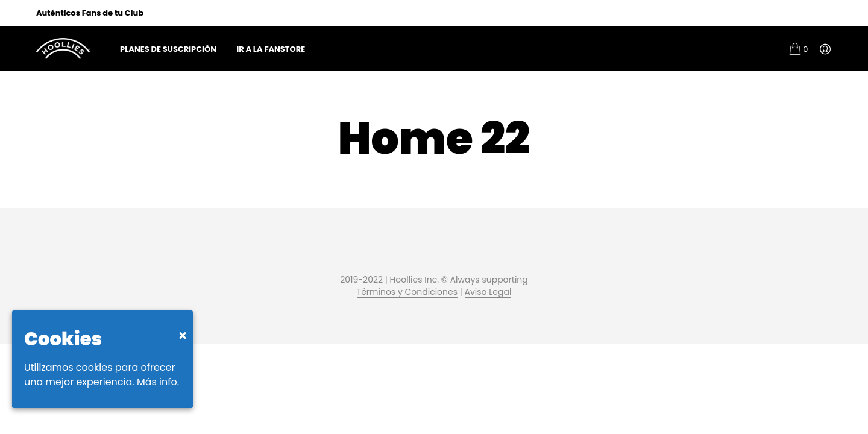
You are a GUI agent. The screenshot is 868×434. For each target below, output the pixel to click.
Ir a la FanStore (271, 49)
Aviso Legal (488, 292)
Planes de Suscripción (168, 49)
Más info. (158, 382)
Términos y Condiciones (407, 292)
